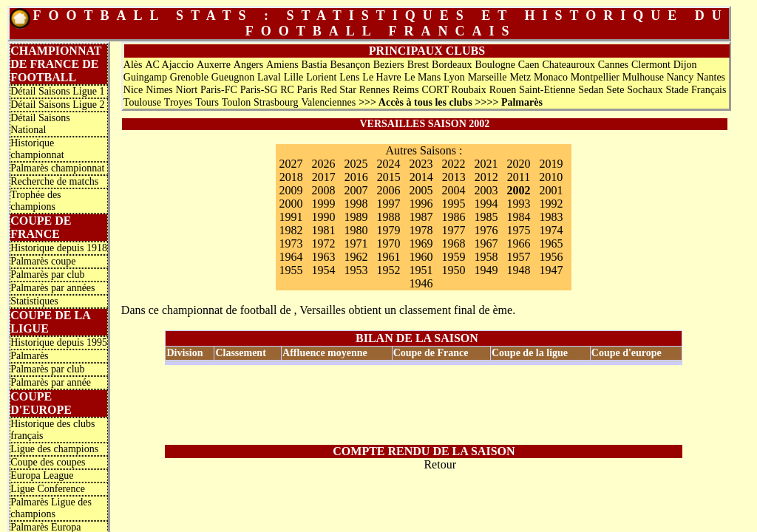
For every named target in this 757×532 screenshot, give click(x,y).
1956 (551, 257)
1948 (518, 270)
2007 (356, 190)
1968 (453, 243)
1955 (291, 270)
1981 (323, 230)
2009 (291, 190)
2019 (551, 164)
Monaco (551, 77)
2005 (421, 190)
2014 (421, 177)
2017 (324, 177)
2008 (323, 190)
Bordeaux (452, 65)
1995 (453, 204)
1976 (486, 230)
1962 (356, 257)
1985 (486, 217)
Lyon (454, 77)
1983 (551, 217)
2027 (291, 164)
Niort (187, 90)
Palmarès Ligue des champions (51, 508)
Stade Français (696, 90)
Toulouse (142, 102)
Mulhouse (643, 77)
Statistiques (34, 301)
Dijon (685, 65)
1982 (291, 230)
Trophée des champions (35, 201)
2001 (551, 190)
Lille (293, 77)
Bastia (315, 65)
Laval (269, 77)
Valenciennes (328, 102)
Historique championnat (37, 149)
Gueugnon (233, 77)
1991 (291, 217)
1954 (323, 270)
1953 (356, 270)
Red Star (338, 90)
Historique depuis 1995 (59, 342)
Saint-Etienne (547, 90)
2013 (454, 177)
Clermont (651, 65)
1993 (518, 204)
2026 (323, 164)
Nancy (680, 77)
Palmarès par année (51, 382)
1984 (518, 217)
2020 (518, 164)
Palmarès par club (47, 274)
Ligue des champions (54, 449)
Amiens (282, 65)
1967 (486, 243)
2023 (421, 164)
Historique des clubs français (52, 430)
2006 (388, 190)
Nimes (159, 90)
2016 (356, 177)
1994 (486, 204)
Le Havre (381, 77)
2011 (519, 177)
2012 (486, 177)
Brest (418, 65)
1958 (486, 257)
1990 (323, 217)
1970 (388, 243)
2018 (291, 177)
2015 (389, 177)
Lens (349, 77)
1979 (388, 230)
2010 (551, 177)
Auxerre (214, 65)
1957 (518, 257)
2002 (518, 190)
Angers (248, 65)
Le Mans (422, 77)
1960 (421, 257)
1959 (453, 257)
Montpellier (595, 77)
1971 (356, 243)
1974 (551, 230)
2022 (453, 164)
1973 (291, 243)
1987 (421, 217)
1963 (323, 257)
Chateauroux (568, 65)
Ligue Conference (48, 489)
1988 (388, 217)
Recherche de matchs (54, 181)
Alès (133, 65)
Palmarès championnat (57, 168)
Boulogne (495, 65)
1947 (551, 270)
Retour (440, 464)
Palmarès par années (52, 288)
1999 (323, 204)
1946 (421, 283)
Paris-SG (259, 90)
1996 (421, 204)
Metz (520, 77)
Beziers (389, 65)
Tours (207, 102)
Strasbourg (276, 102)
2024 (388, 164)
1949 (486, 270)
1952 (388, 270)
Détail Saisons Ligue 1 (57, 91)
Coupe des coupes (48, 462)
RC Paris (299, 90)
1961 (388, 257)
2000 (291, 204)
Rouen (503, 90)
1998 (356, 204)
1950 (453, 270)
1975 (518, 230)
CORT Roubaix (454, 90)
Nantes (711, 77)
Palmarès (29, 356)
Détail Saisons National (40, 124)
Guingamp (145, 77)
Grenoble (189, 77)
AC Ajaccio (169, 65)
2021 (486, 164)
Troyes (178, 102)
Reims (406, 90)
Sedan (591, 90)
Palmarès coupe (43, 261)
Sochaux (645, 90)
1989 (356, 217)
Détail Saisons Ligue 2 (57, 105)
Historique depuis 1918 (59, 248)
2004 (453, 190)
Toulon (236, 102)
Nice (133, 90)
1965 (551, 243)
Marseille (488, 77)
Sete (615, 90)
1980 (356, 230)
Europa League (42, 475)
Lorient (321, 77)
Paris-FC (219, 90)
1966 (518, 243)
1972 (323, 243)
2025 (356, 164)
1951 (421, 270)
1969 (421, 243)
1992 (551, 204)
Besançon (350, 65)
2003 (486, 190)
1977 (453, 230)
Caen (529, 65)
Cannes (613, 65)
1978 (421, 230)
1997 (388, 204)
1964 (291, 257)
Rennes (374, 90)
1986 (453, 217)
